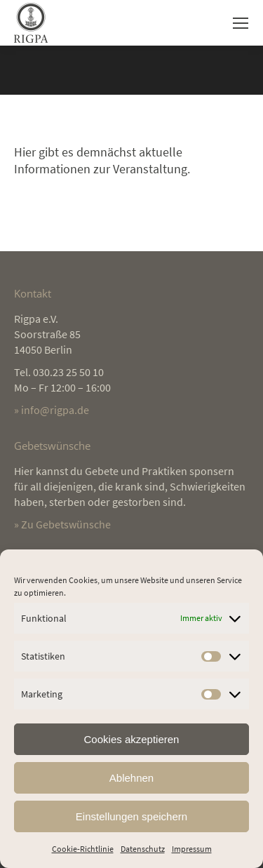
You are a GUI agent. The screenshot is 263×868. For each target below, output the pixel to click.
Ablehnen (131, 778)
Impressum (192, 849)
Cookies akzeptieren (132, 739)
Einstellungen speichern (131, 816)
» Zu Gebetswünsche (62, 524)
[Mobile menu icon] (241, 23)
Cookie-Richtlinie (83, 849)
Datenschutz (143, 849)
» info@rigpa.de (52, 410)
